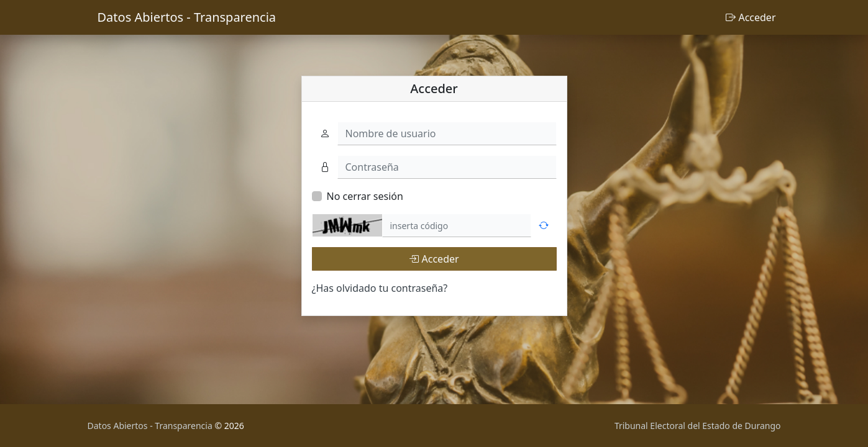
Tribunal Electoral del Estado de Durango (698, 426)
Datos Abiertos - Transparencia (187, 17)
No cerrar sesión (365, 196)
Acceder (751, 17)
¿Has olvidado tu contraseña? (380, 288)
